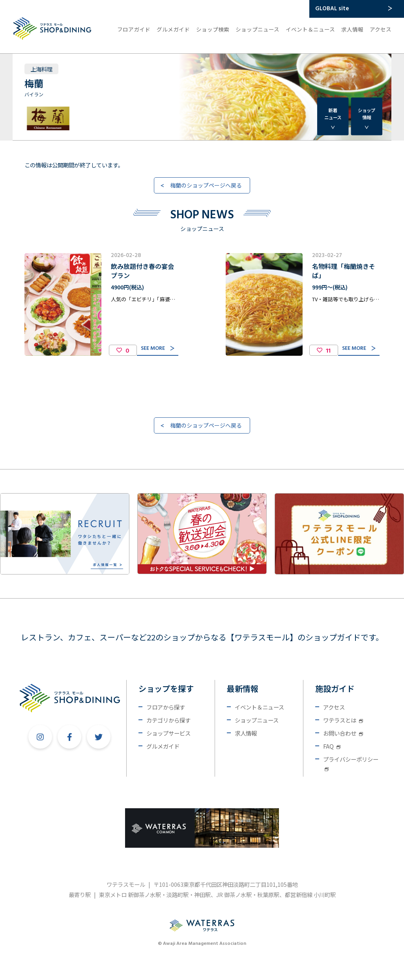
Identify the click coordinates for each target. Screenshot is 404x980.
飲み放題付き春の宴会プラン (142, 271)
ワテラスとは (343, 720)
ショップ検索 (213, 29)
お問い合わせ (343, 733)
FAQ (332, 746)
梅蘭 (34, 83)
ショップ (367, 114)
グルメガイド (173, 29)
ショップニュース (257, 29)
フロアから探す (166, 707)
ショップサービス (168, 733)
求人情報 (352, 29)
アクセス (381, 29)
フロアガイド (134, 29)
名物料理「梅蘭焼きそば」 (344, 271)
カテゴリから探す (168, 720)
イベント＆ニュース (310, 29)
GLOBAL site (332, 9)
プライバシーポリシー (351, 763)
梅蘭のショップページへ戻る (206, 185)
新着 (333, 114)
